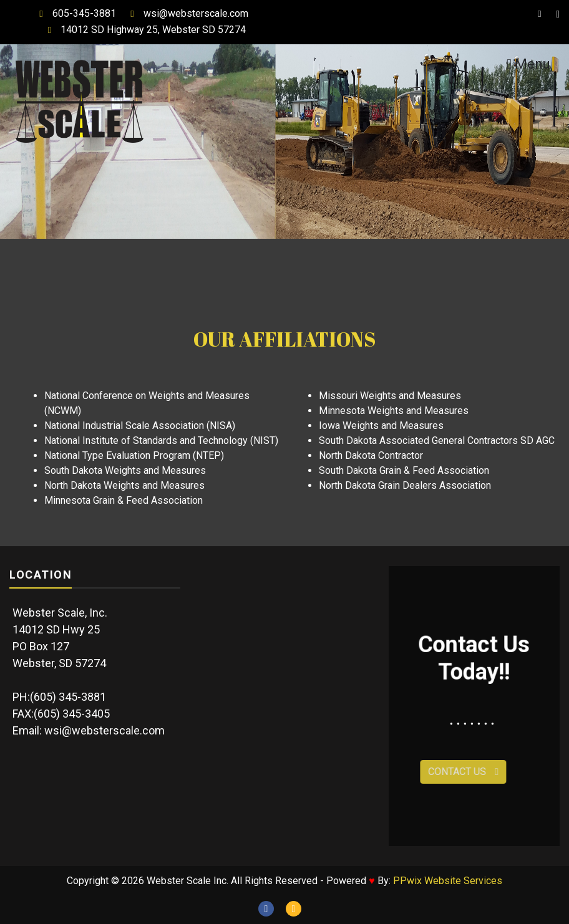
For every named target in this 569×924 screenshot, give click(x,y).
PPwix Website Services (448, 881)
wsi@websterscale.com (187, 13)
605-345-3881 (75, 13)
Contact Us (432, 772)
